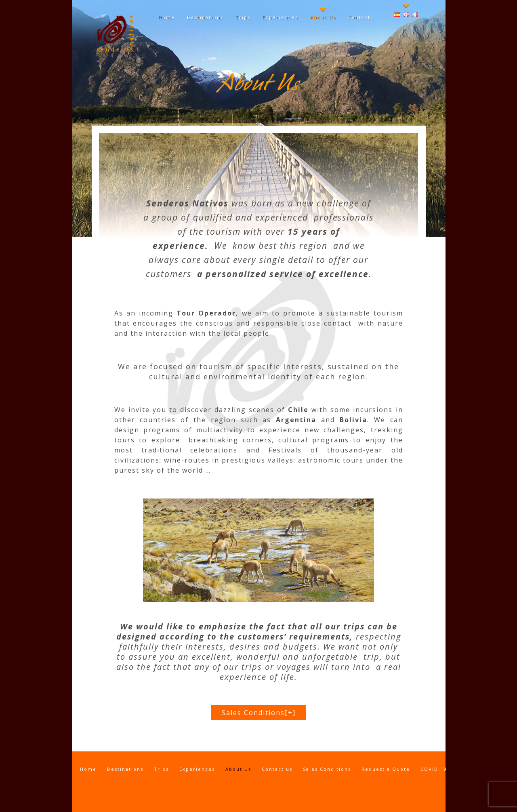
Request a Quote (386, 769)
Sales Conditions (327, 769)
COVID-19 (434, 769)
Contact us (277, 769)
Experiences (280, 17)
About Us (323, 17)
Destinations (205, 17)
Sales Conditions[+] (259, 713)
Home (167, 17)
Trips (243, 17)
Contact (359, 17)
